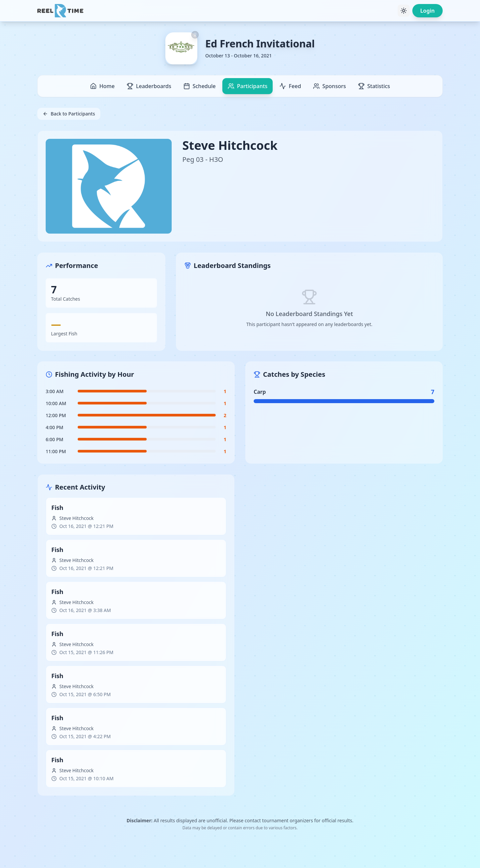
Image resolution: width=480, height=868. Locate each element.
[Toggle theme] (404, 11)
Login (427, 11)
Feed (290, 86)
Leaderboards (149, 86)
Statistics (374, 86)
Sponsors (329, 86)
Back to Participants (69, 114)
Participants (247, 86)
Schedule (199, 86)
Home (102, 86)
